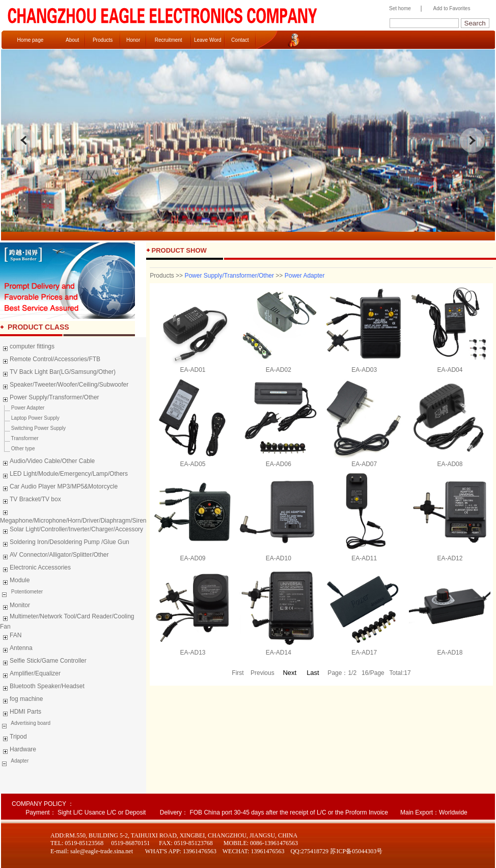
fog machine (21, 700)
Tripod (13, 738)
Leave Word (208, 40)
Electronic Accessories (35, 569)
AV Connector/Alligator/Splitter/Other (54, 556)
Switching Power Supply (33, 428)
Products (103, 40)
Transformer (19, 438)
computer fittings (27, 348)
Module (15, 582)
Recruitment (169, 40)
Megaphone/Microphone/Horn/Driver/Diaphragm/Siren (73, 516)
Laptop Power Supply (30, 418)
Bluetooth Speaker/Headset (42, 688)
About (72, 40)
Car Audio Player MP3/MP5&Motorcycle (59, 488)
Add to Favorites (452, 8)
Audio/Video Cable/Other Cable (47, 463)
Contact (240, 40)
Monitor (15, 607)
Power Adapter (22, 408)
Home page (31, 40)
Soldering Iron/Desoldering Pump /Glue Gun (65, 544)
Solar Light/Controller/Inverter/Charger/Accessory (72, 531)
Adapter (19, 761)
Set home (397, 8)
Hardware (18, 751)
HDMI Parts (21, 713)
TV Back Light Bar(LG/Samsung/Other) (58, 373)
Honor (133, 40)
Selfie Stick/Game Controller (43, 662)
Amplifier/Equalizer (30, 675)
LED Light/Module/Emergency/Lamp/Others (64, 475)
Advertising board (30, 723)
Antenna (16, 649)
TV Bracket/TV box (31, 501)
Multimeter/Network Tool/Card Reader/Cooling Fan (67, 621)
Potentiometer (26, 592)
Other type (17, 449)
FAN (11, 637)
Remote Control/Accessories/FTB (50, 361)
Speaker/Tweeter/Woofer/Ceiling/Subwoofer (64, 386)
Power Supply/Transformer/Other (50, 399)
